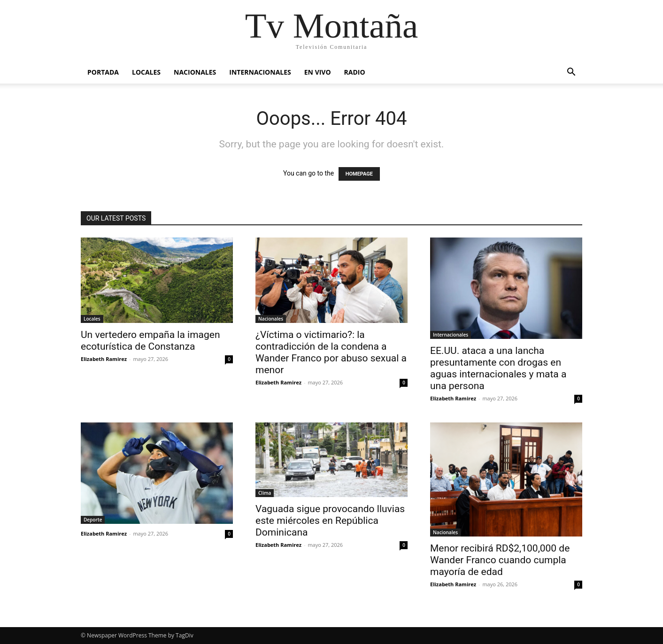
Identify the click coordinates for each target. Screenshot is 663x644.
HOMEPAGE (359, 174)
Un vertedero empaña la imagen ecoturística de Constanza (150, 341)
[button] (571, 73)
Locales (146, 72)
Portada (103, 72)
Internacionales (260, 72)
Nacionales (195, 72)
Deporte (93, 520)
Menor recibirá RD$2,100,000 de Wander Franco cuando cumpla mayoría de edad (500, 560)
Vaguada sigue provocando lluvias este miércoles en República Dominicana (330, 521)
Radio (355, 72)
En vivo (318, 72)
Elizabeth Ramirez (104, 359)
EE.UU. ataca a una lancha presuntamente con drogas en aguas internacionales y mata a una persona (498, 368)
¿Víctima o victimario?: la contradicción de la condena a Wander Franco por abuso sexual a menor (331, 352)
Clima (265, 493)
